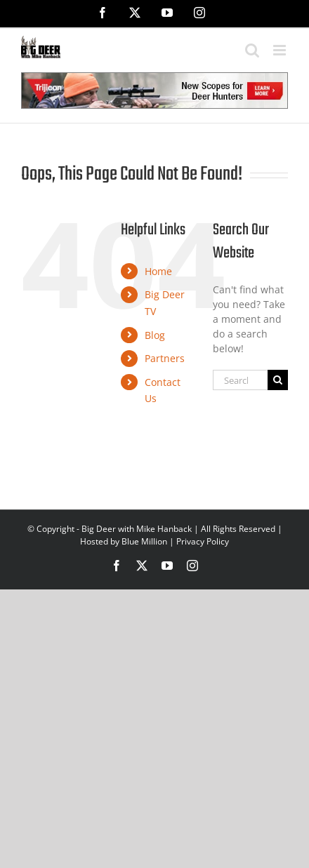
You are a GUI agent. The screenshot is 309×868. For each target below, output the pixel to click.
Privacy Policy (203, 541)
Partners (165, 358)
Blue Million (144, 541)
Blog (155, 335)
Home (158, 271)
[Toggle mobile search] (252, 50)
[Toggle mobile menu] (281, 50)
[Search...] (240, 380)
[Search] (278, 380)
